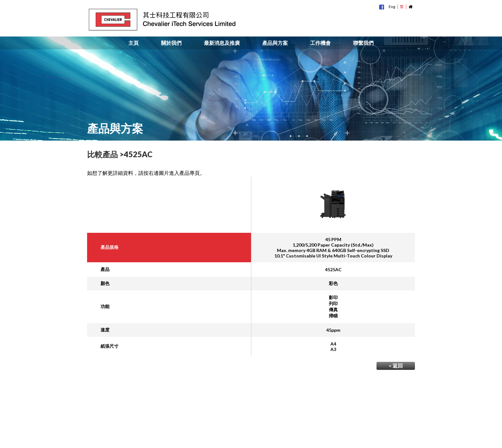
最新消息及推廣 (222, 43)
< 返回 (396, 366)
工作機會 (320, 43)
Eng (392, 7)
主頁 (134, 43)
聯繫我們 (363, 43)
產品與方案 (275, 43)
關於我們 (171, 43)
